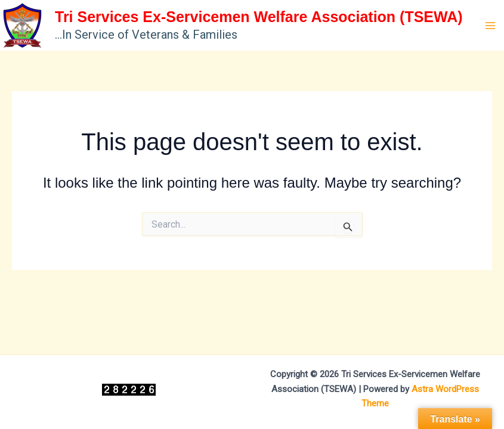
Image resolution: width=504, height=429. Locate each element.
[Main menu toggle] (491, 26)
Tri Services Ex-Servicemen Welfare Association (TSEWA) (259, 17)
